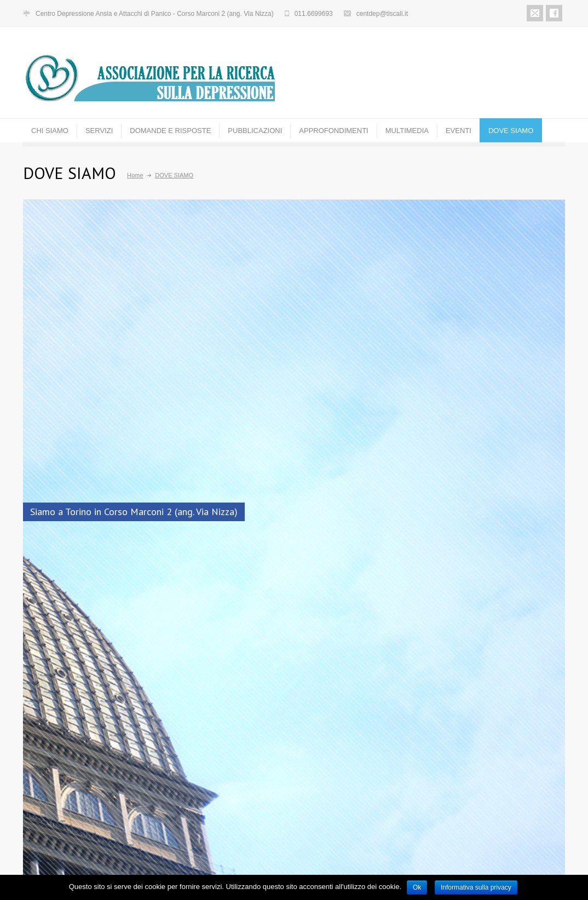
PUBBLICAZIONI (255, 131)
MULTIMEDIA (407, 131)
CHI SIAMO (50, 131)
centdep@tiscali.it (382, 14)
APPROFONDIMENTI (333, 131)
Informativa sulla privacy (476, 887)
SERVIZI (99, 131)
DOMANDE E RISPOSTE (170, 131)
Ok (417, 887)
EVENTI (459, 131)
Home (135, 175)
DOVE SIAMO (511, 131)
